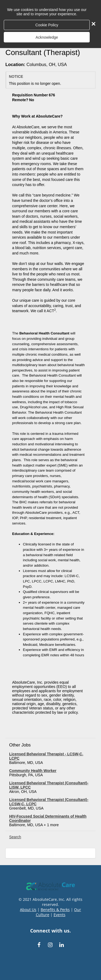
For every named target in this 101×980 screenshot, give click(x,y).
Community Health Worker (33, 771)
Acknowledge (47, 37)
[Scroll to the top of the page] (50, 853)
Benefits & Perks (55, 910)
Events (60, 915)
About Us (28, 910)
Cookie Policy (47, 25)
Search (15, 837)
